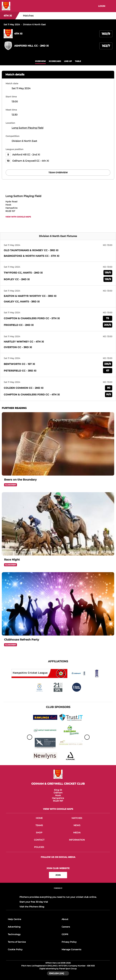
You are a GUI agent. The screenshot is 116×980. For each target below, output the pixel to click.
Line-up (68, 61)
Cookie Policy (15, 949)
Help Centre (14, 919)
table (78, 61)
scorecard (55, 61)
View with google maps (18, 217)
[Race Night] (58, 524)
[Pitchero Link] (58, 892)
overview (40, 61)
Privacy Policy (69, 942)
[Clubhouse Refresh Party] (58, 604)
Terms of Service (17, 942)
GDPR (65, 934)
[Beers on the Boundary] (58, 444)
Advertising (14, 927)
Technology (14, 934)
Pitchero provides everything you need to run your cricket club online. (58, 897)
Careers (66, 927)
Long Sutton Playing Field (27, 128)
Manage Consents (71, 949)
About (65, 919)
